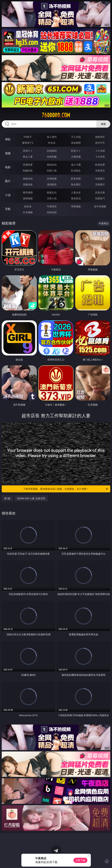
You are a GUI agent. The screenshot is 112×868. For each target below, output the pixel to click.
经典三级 (52, 171)
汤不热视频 (100, 206)
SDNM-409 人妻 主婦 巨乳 (31, 498)
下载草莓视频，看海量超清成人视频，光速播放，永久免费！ (66, 489)
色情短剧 (52, 212)
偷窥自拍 (28, 179)
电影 (8, 167)
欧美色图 (76, 179)
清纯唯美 (52, 184)
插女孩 (28, 206)
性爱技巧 (100, 198)
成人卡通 (76, 165)
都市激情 (28, 192)
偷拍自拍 (52, 165)
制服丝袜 (28, 171)
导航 (8, 209)
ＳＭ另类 (100, 157)
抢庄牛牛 (100, 143)
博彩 (8, 139)
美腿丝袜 (28, 184)
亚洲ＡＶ (28, 151)
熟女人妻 (28, 157)
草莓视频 (76, 206)
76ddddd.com (56, 115)
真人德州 (52, 137)
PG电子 (28, 137)
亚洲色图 (52, 179)
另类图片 (100, 184)
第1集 (7, 498)
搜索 (103, 124)
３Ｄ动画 (100, 151)
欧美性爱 (100, 165)
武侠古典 (100, 192)
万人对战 (76, 137)
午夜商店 (52, 206)
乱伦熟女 (76, 171)
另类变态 (100, 171)
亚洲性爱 (28, 165)
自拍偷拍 (52, 151)
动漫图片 (100, 179)
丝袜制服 (52, 157)
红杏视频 (28, 212)
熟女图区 (76, 184)
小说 (8, 195)
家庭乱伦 (52, 192)
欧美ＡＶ (76, 151)
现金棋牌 (76, 143)
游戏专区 (100, 137)
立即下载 (80, 860)
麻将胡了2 (28, 143)
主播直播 (76, 157)
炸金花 (52, 143)
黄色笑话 (76, 198)
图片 (8, 181)
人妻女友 (76, 192)
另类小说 (52, 198)
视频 (8, 153)
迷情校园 (28, 198)
